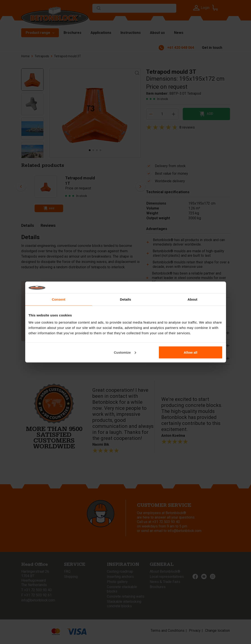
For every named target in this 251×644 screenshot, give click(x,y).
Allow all (191, 352)
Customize (125, 352)
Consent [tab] (59, 299)
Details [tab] (126, 299)
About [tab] (193, 299)
